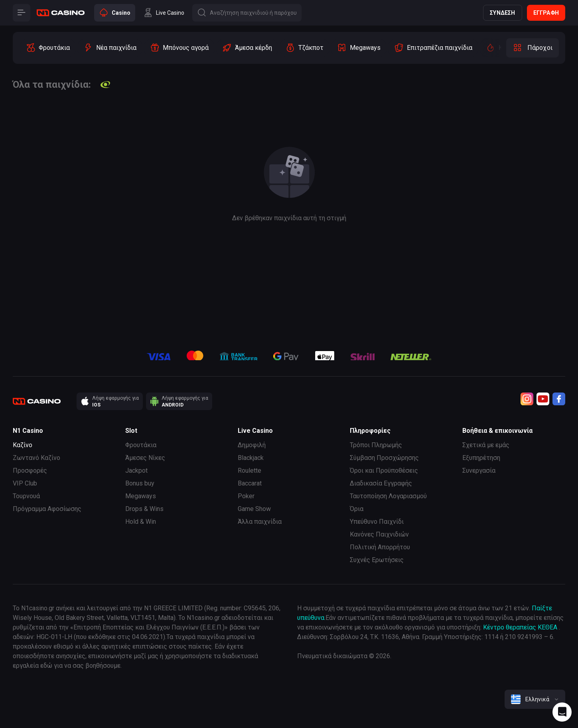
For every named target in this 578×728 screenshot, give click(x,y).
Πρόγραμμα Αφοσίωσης (47, 509)
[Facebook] (559, 399)
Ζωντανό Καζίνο (36, 458)
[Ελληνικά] (535, 699)
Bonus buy (140, 483)
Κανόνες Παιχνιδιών (379, 534)
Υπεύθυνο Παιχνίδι (377, 522)
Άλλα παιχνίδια (260, 522)
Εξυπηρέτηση (481, 458)
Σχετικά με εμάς (486, 445)
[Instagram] (527, 399)
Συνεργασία (479, 471)
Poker (246, 496)
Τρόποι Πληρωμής (376, 445)
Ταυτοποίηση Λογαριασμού (388, 496)
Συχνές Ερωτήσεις (377, 560)
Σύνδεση (502, 13)
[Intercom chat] (562, 712)
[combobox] (535, 699)
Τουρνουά (26, 496)
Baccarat (250, 483)
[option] (48, 48)
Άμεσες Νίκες (145, 458)
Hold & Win (141, 522)
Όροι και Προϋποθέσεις (384, 471)
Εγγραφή (546, 13)
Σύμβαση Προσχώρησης (384, 458)
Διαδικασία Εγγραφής (381, 483)
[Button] (22, 13)
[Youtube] (543, 399)
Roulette (250, 471)
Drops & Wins (144, 509)
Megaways (141, 496)
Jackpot (136, 471)
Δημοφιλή (252, 445)
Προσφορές (30, 471)
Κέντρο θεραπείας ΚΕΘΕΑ (520, 627)
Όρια (357, 509)
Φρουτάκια (141, 445)
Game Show (254, 509)
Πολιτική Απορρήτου (380, 547)
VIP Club (25, 483)
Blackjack (251, 458)
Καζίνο (23, 445)
